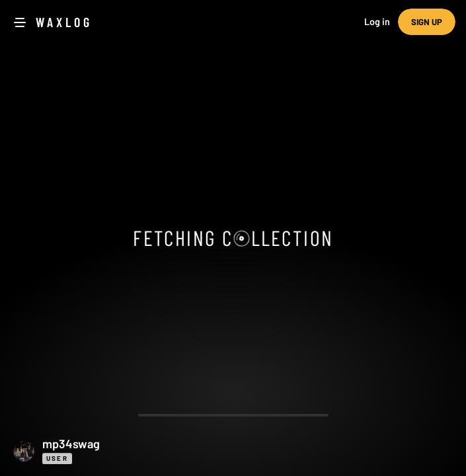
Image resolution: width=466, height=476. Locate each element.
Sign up (427, 22)
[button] (233, 451)
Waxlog (64, 22)
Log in (377, 21)
